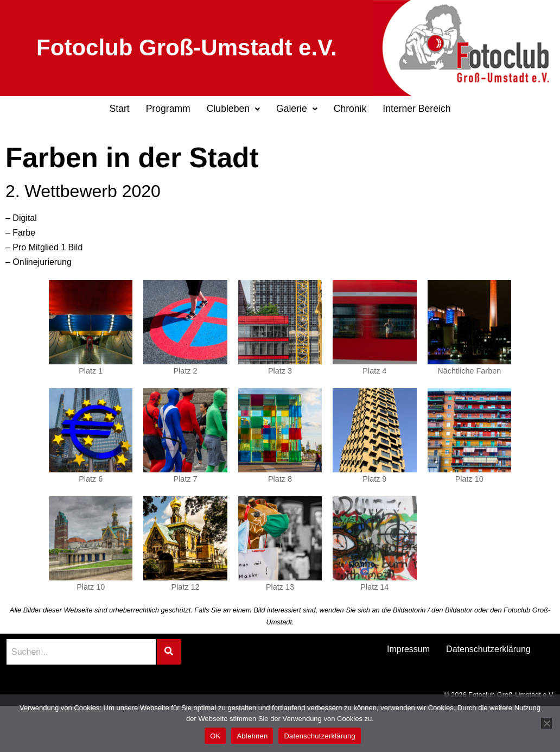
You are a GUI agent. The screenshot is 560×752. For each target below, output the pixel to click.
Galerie (297, 109)
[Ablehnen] (546, 723)
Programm (168, 109)
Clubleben (233, 109)
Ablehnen (252, 736)
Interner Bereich (416, 109)
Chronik (350, 109)
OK (215, 736)
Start (119, 109)
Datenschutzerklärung (488, 649)
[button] (233, 109)
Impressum (408, 649)
